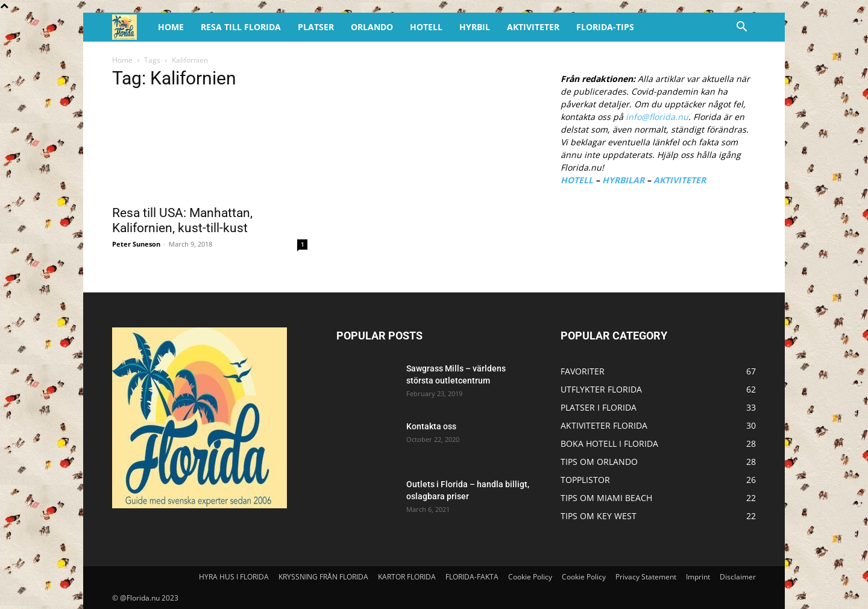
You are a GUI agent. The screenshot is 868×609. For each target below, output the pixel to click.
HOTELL (426, 27)
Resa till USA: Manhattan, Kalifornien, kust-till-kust (182, 220)
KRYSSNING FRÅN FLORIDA (323, 577)
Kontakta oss (431, 426)
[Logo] (131, 27)
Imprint (698, 577)
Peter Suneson (136, 244)
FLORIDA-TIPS (605, 27)
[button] (741, 28)
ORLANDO (372, 27)
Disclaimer (738, 577)
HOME (171, 27)
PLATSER (316, 27)
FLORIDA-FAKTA (472, 577)
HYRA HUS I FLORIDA (234, 577)
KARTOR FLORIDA (407, 577)
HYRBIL (475, 27)
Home (122, 60)
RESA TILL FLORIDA (241, 27)
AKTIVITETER (533, 27)
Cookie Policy (530, 577)
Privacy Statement (646, 577)
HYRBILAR (623, 180)
